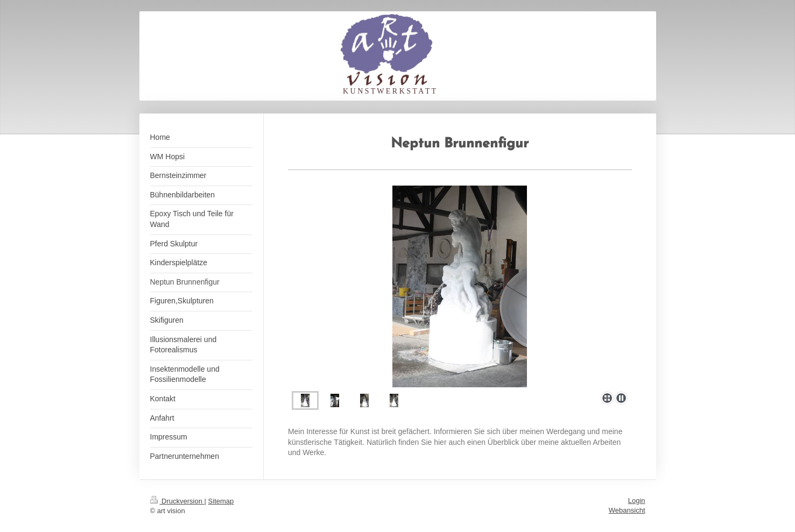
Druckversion (177, 501)
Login (637, 501)
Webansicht (627, 510)
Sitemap (221, 501)
